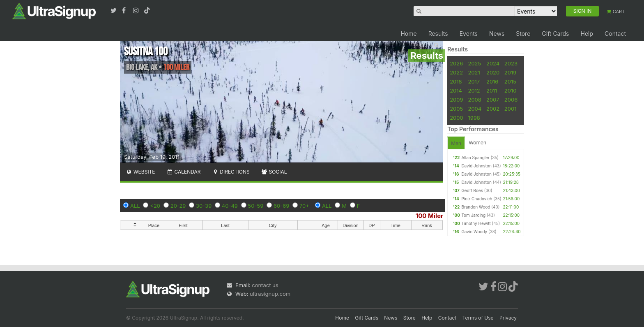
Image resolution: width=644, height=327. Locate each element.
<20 (155, 206)
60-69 (281, 206)
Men (456, 143)
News (497, 34)
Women (477, 143)
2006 (511, 100)
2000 (457, 118)
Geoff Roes (472, 190)
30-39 (204, 206)
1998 (474, 118)
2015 (510, 81)
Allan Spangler (475, 158)
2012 (474, 90)
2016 (492, 81)
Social (274, 172)
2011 (492, 90)
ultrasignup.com (270, 294)
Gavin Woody (474, 232)
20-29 (178, 206)
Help (587, 34)
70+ (304, 206)
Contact (615, 34)
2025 (474, 63)
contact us (265, 285)
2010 (511, 90)
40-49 (230, 206)
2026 (456, 63)
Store (523, 34)
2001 (511, 109)
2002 (493, 109)
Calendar (184, 172)
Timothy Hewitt (476, 223)
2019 (510, 72)
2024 (493, 63)
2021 (474, 72)
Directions (231, 172)
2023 (511, 63)
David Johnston (476, 166)
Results (438, 34)
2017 (474, 81)
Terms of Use (478, 318)
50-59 (256, 206)
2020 (493, 72)
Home (408, 34)
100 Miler (429, 216)
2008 (474, 100)
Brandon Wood (476, 207)
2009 (456, 100)
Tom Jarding (473, 215)
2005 (456, 109)
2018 (456, 81)
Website (140, 172)
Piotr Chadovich (477, 199)
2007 (493, 100)
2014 (456, 90)
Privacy (508, 318)
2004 (475, 109)
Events (469, 34)
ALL (135, 206)
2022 (456, 72)
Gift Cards (555, 34)
